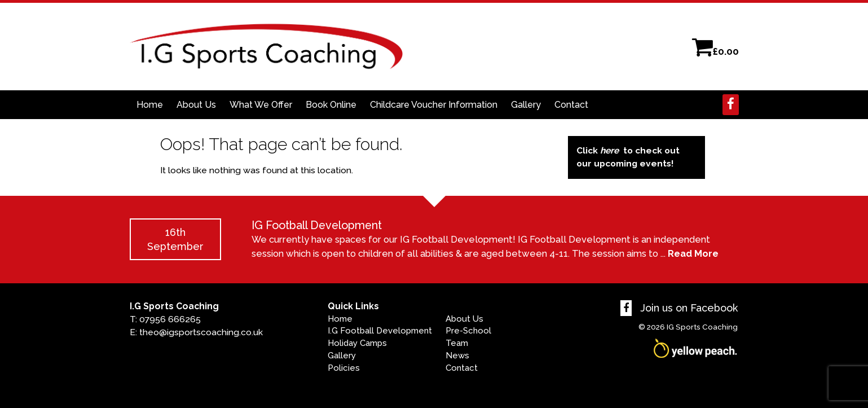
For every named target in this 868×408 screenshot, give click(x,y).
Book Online (331, 105)
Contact (571, 105)
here (609, 150)
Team (457, 343)
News (457, 356)
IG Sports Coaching (702, 327)
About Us (196, 105)
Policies (344, 368)
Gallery (526, 105)
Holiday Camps (357, 343)
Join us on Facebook (679, 308)
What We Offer (261, 105)
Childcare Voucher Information (434, 105)
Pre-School (468, 331)
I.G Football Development (380, 331)
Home (150, 105)
